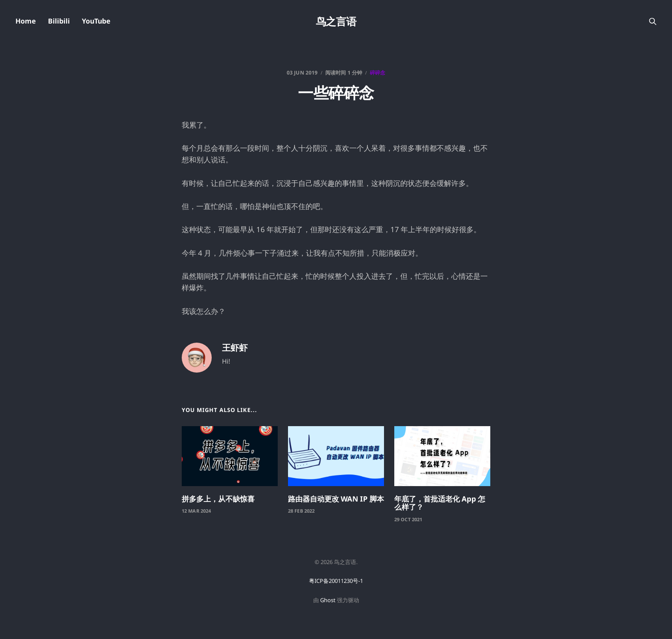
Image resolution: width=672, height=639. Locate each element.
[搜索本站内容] (653, 21)
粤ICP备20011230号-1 (336, 581)
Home (26, 21)
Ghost (328, 600)
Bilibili (59, 21)
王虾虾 (235, 348)
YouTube (96, 21)
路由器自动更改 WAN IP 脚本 (336, 499)
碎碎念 (378, 73)
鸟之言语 (336, 21)
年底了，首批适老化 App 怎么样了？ (440, 503)
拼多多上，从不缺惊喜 (218, 499)
